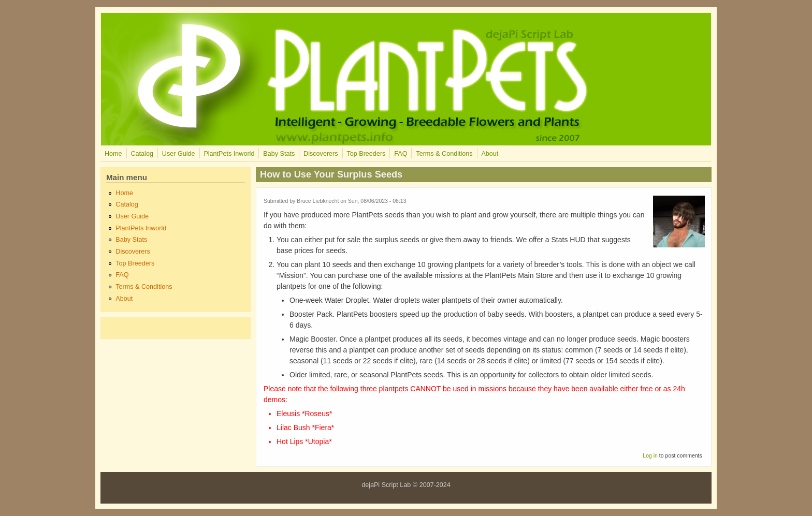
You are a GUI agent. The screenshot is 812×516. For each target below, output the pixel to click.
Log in (650, 455)
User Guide (179, 154)
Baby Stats (279, 154)
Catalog (142, 154)
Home (113, 154)
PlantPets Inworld (229, 154)
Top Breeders (366, 154)
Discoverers (321, 154)
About (490, 154)
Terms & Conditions (444, 154)
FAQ (401, 154)
